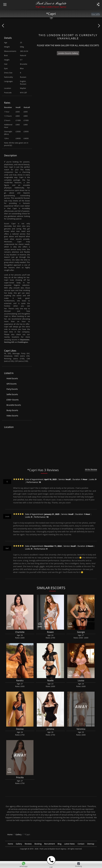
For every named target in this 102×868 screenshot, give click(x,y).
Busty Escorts (12, 410)
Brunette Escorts (14, 405)
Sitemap (91, 844)
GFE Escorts (12, 384)
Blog (59, 844)
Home (10, 844)
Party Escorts (12, 389)
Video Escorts (12, 416)
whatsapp (23, 866)
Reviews (28, 844)
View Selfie (96, 14)
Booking (38, 844)
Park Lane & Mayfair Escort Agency (53, 849)
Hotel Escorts (12, 378)
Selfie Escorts (12, 394)
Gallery (19, 844)
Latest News (69, 844)
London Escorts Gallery (68, 53)
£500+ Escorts (13, 400)
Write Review (91, 469)
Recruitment (50, 844)
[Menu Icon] (3, 3)
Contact (81, 844)
